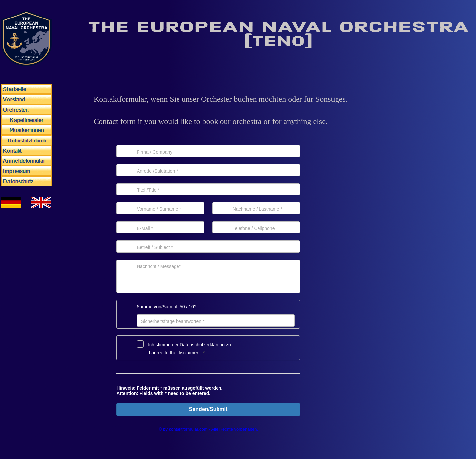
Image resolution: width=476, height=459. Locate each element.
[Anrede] (208, 170)
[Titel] (208, 189)
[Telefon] (256, 227)
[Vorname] (160, 208)
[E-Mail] (160, 227)
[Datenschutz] (140, 344)
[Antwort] (216, 320)
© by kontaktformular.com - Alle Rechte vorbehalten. (208, 429)
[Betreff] (208, 247)
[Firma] (208, 151)
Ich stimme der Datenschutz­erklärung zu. (190, 345)
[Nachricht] (208, 276)
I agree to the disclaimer (173, 353)
